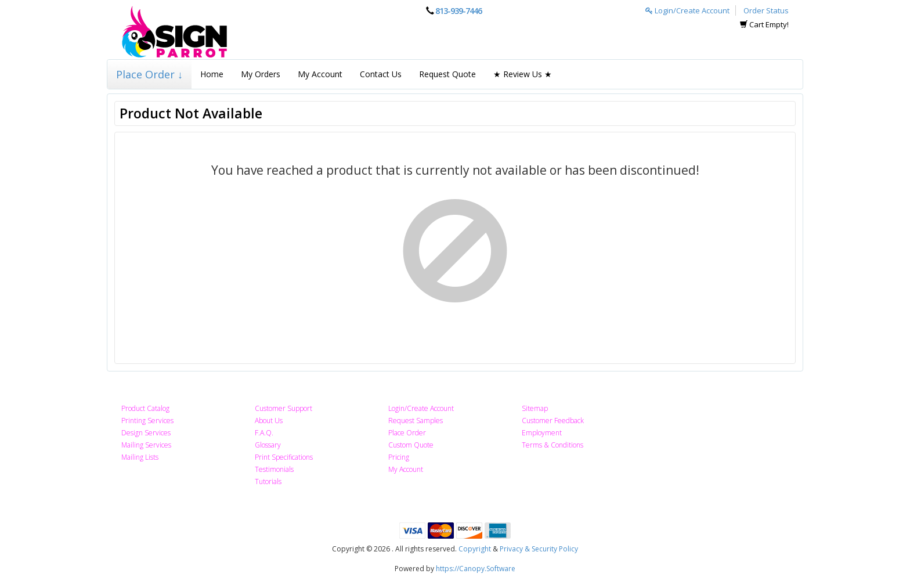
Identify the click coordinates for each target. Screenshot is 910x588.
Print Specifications (284, 457)
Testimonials (274, 469)
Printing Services (147, 421)
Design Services (146, 433)
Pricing (399, 457)
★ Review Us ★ (523, 74)
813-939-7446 (458, 11)
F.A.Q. (264, 433)
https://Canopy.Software (476, 569)
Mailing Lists (140, 457)
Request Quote (447, 74)
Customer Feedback (553, 421)
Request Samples (416, 421)
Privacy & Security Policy (539, 549)
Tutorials (268, 481)
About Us (269, 421)
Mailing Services (146, 445)
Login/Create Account (687, 10)
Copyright (475, 549)
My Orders (261, 74)
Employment (542, 433)
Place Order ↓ (149, 74)
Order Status (766, 10)
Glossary (268, 445)
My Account (320, 74)
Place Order (407, 433)
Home (212, 74)
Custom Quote (411, 445)
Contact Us (381, 74)
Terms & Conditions (552, 445)
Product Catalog (145, 408)
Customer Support (284, 408)
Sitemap (535, 408)
